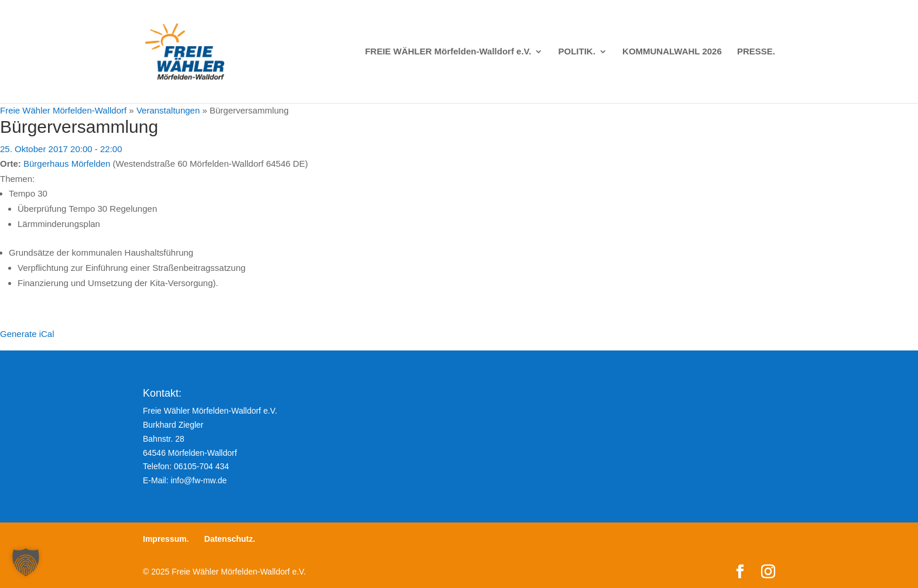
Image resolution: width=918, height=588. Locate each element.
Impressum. (166, 539)
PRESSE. (756, 52)
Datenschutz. (230, 539)
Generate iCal (27, 334)
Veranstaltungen (168, 110)
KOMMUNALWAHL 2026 (672, 52)
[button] (26, 562)
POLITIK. (577, 52)
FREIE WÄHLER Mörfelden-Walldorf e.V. (448, 52)
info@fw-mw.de (198, 480)
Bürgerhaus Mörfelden (67, 164)
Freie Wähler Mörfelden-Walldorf (63, 110)
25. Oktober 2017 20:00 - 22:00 (61, 149)
